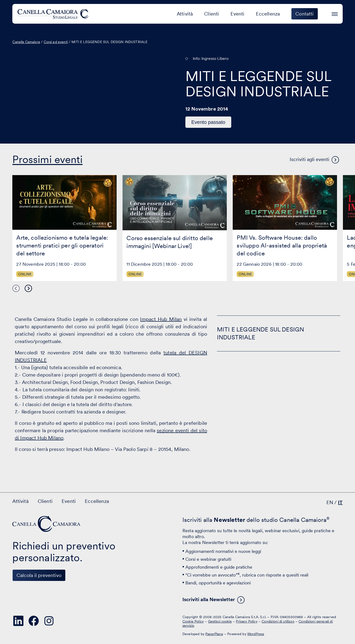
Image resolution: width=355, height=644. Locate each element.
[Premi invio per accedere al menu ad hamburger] (335, 13)
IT (340, 502)
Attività (185, 14)
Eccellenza (268, 14)
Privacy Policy (247, 621)
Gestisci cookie (220, 621)
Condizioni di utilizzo (278, 621)
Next (28, 288)
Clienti (212, 14)
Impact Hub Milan (161, 319)
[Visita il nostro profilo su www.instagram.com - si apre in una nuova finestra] (49, 621)
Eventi (238, 14)
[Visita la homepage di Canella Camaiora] (54, 14)
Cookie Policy (193, 621)
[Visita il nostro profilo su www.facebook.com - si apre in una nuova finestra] (34, 621)
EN (330, 502)
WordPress (256, 634)
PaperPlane (214, 634)
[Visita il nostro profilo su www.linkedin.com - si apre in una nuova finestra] (18, 621)
